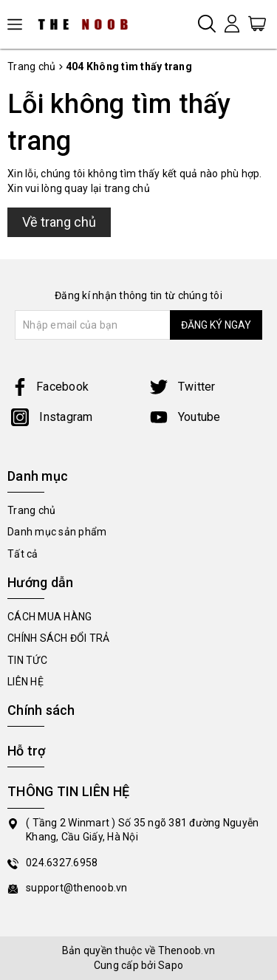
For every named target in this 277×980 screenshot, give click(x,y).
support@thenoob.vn (77, 888)
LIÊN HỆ (25, 682)
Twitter (183, 387)
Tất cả (23, 554)
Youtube (185, 417)
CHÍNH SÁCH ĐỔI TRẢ (59, 638)
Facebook (50, 387)
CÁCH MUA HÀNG (49, 617)
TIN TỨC (27, 660)
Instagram (52, 417)
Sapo (171, 965)
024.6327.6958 (62, 863)
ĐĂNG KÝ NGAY (216, 325)
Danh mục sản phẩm (57, 532)
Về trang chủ (59, 222)
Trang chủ (31, 510)
